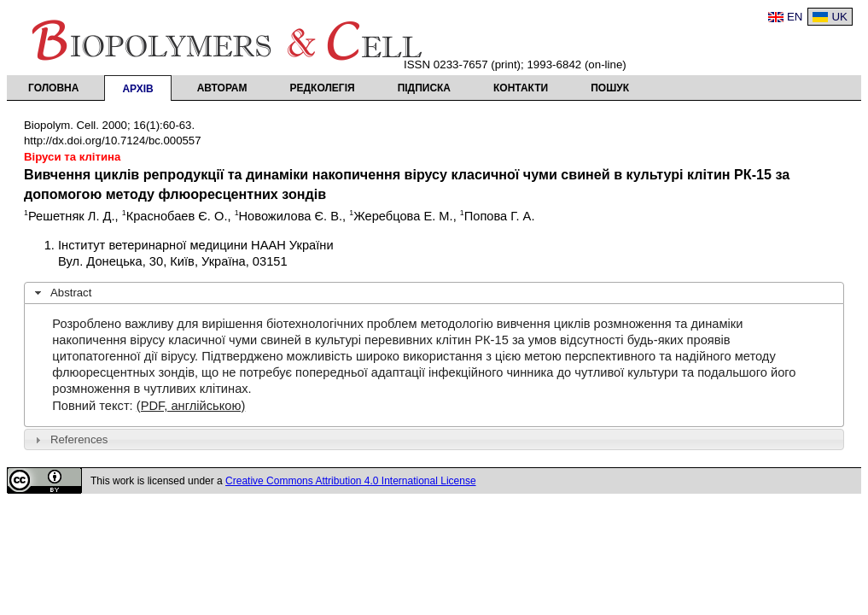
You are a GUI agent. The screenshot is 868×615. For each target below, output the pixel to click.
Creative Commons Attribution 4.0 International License (351, 481)
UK (839, 17)
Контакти (521, 88)
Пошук (610, 88)
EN (795, 17)
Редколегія (323, 88)
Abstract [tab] (61, 293)
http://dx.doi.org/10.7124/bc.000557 (113, 141)
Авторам (222, 88)
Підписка (424, 88)
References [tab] (70, 440)
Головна (53, 88)
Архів (137, 89)
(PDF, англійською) (191, 406)
